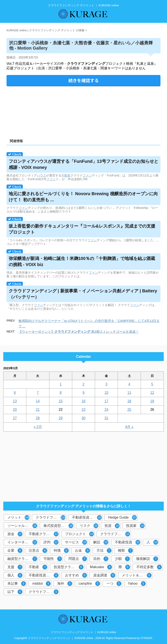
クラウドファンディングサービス (44, 592)
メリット (18, 518)
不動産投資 (128, 542)
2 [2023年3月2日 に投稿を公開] (84, 384)
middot (41, 584)
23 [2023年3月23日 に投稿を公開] (83, 410)
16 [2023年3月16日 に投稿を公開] (83, 401)
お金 (83, 551)
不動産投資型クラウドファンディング (87, 518)
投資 (112, 526)
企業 (15, 551)
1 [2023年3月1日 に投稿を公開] (61, 384)
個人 (15, 575)
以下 (15, 592)
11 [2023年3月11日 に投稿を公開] (129, 393)
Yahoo (137, 584)
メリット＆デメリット (137, 575)
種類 (125, 551)
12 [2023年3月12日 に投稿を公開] (152, 393)
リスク (89, 526)
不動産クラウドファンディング (44, 534)
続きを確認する (83, 80)
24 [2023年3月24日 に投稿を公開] (106, 410)
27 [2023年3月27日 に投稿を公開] (15, 418)
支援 (15, 567)
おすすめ (76, 575)
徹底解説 (147, 559)
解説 (101, 542)
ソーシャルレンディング (23, 526)
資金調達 (104, 575)
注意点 (38, 551)
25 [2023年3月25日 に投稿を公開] (129, 410)
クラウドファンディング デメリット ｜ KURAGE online (83, 632)
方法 (104, 551)
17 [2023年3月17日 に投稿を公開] (106, 401)
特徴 (61, 551)
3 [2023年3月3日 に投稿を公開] (106, 384)
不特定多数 (149, 567)
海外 (65, 584)
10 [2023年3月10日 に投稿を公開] (106, 393)
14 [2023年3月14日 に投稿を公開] (38, 401)
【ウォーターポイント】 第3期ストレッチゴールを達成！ (79, 332)
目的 (101, 559)
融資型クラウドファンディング (23, 559)
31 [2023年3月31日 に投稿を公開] (106, 418)
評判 (51, 542)
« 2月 (38, 427)
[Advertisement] (83, 111)
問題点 (78, 559)
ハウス (42, 175)
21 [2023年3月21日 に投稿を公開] (38, 410)
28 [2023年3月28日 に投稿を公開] (38, 418)
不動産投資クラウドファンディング (44, 575)
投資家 (135, 526)
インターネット (22, 542)
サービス (76, 542)
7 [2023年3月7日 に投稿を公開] (38, 393)
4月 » (129, 427)
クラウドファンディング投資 (116, 534)
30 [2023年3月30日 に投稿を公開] (83, 418)
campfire (89, 584)
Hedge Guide (122, 518)
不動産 (66, 175)
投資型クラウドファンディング (69, 567)
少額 (122, 559)
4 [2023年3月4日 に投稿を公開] (129, 384)
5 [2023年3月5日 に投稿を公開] (152, 384)
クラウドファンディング (51, 518)
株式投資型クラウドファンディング (59, 526)
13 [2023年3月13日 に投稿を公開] (15, 401)
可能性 (53, 559)
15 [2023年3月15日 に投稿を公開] (61, 401)
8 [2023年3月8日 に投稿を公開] (61, 393)
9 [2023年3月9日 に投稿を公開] (84, 393)
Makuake (101, 567)
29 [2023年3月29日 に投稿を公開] (61, 418)
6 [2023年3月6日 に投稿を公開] (15, 393)
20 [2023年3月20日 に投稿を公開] (15, 410)
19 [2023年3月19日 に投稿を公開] (152, 401)
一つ (114, 584)
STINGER (146, 638)
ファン (87, 175)
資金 (15, 534)
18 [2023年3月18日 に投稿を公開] (129, 401)
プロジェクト (79, 534)
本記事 (17, 584)
